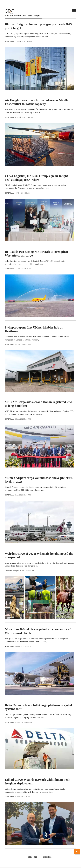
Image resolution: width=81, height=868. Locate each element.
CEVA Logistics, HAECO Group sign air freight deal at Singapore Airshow (36, 178)
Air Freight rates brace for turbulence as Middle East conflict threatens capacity (37, 102)
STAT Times (9, 41)
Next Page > (49, 857)
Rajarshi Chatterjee (12, 571)
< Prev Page (32, 857)
